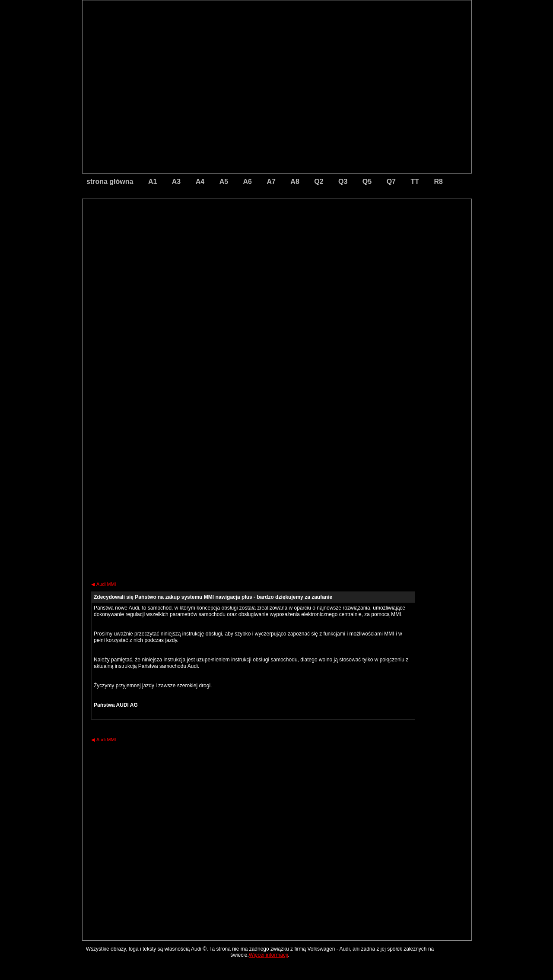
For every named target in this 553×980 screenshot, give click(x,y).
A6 (248, 182)
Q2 (319, 182)
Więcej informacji (269, 955)
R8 (438, 182)
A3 (176, 182)
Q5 (367, 182)
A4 (200, 182)
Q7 (391, 182)
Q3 (343, 182)
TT (415, 182)
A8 (295, 182)
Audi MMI (104, 584)
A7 (271, 182)
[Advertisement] (216, 235)
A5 (224, 182)
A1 (153, 182)
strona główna (110, 182)
